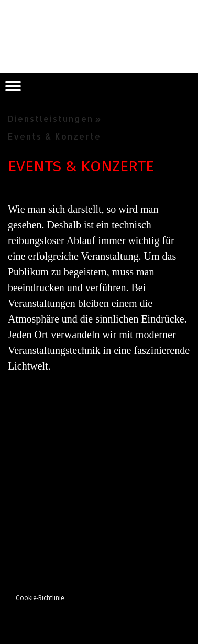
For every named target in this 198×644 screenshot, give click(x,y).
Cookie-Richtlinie (40, 597)
